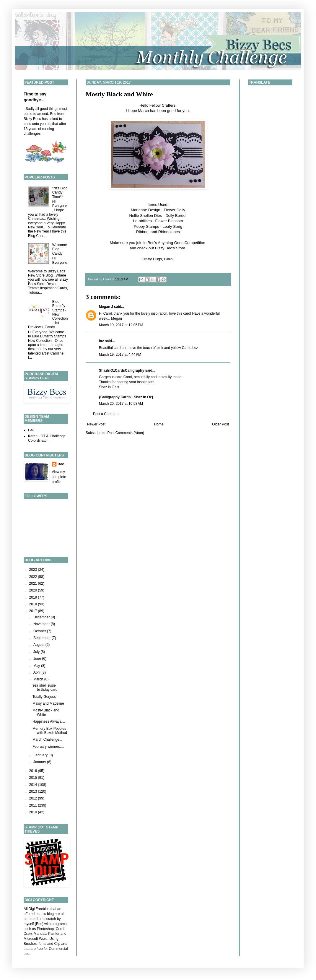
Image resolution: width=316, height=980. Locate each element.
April (37, 672)
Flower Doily (174, 210)
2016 (34, 771)
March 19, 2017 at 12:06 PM (121, 325)
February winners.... (48, 747)
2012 (34, 798)
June (38, 659)
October (40, 631)
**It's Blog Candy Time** (60, 192)
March (39, 679)
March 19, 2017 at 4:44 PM (120, 355)
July (37, 652)
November (42, 624)
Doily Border (176, 216)
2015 (34, 778)
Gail (31, 430)
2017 (34, 611)
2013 (34, 792)
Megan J (106, 307)
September (43, 638)
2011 (34, 805)
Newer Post (96, 424)
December (42, 617)
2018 (34, 604)
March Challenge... (47, 740)
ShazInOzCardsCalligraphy (122, 370)
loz (101, 341)
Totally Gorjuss (44, 697)
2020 (34, 590)
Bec (61, 464)
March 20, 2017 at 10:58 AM (121, 404)
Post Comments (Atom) (126, 433)
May (37, 666)
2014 (34, 785)
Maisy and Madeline (48, 703)
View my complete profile (59, 477)
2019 (34, 597)
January (40, 762)
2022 (34, 577)
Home (159, 424)
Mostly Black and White (119, 94)
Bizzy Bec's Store (170, 248)
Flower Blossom (169, 221)
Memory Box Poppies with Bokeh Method (50, 731)
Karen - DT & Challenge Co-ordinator (47, 438)
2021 (34, 584)
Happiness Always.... (49, 721)
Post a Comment (106, 414)
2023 (34, 570)
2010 (34, 812)
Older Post (220, 424)
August (39, 645)
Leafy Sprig (172, 226)
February (41, 755)
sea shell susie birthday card (45, 688)
